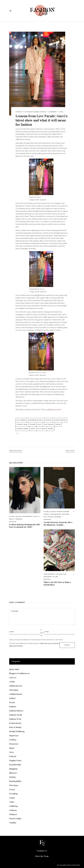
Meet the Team (42, 856)
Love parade (49, 424)
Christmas (14, 690)
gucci (40, 424)
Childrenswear (16, 686)
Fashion (18, 516)
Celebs (12, 516)
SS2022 (33, 429)
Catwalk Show (22, 424)
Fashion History (16, 711)
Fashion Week (15, 719)
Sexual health (15, 765)
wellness (13, 810)
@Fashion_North (55, 410)
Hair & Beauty (15, 727)
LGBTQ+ (13, 740)
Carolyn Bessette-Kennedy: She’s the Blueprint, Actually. (58, 524)
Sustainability (15, 781)
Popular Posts (15, 760)
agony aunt (14, 669)
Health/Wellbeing (17, 731)
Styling (51, 517)
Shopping (13, 769)
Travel (12, 790)
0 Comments (52, 112)
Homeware (48, 577)
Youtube (13, 823)
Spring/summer (22, 429)
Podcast (13, 756)
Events (12, 702)
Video (12, 802)
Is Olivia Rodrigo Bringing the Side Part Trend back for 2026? (25, 526)
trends (51, 429)
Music (12, 748)
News (12, 752)
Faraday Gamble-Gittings (36, 112)
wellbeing (13, 806)
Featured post (61, 574)
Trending (19, 519)
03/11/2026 (47, 579)
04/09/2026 (47, 519)
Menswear (14, 744)
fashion (32, 424)
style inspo (42, 429)
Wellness (13, 814)
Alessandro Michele (35, 420)
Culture (53, 512)
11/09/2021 (19, 112)
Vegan (12, 798)
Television (14, 785)
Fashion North (27, 516)
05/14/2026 (13, 522)
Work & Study (15, 819)
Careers (13, 678)
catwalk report (60, 420)
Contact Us (42, 851)
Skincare (13, 773)
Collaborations (16, 694)
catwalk (48, 420)
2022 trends (21, 420)
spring (58, 424)
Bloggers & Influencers (19, 673)
